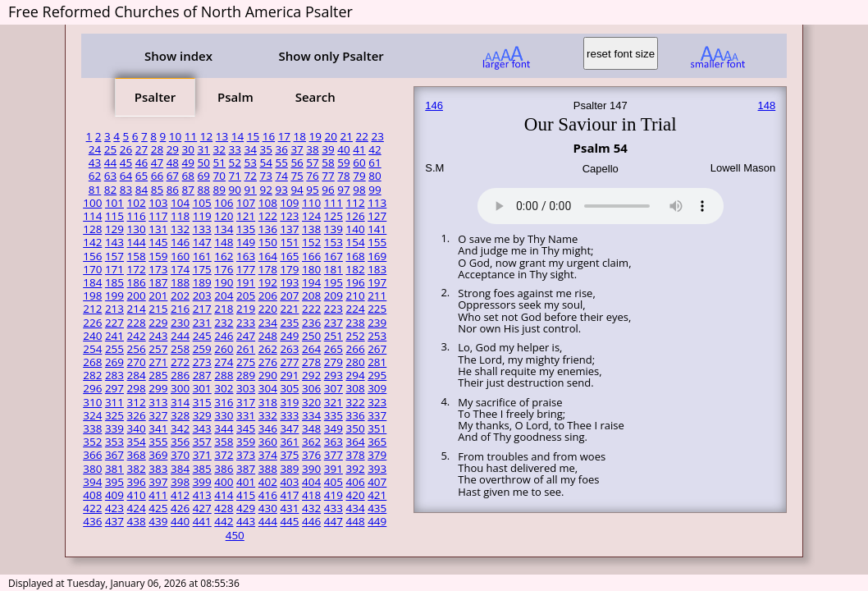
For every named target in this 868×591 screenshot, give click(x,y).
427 (202, 508)
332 (268, 415)
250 (311, 336)
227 (114, 323)
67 (173, 176)
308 (355, 388)
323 (377, 402)
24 (95, 149)
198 (92, 295)
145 (158, 242)
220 (268, 309)
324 (92, 415)
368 (137, 455)
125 (333, 216)
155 (377, 242)
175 (202, 269)
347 (289, 428)
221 (289, 309)
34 (250, 149)
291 (289, 375)
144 (137, 242)
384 (180, 469)
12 (206, 136)
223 (333, 309)
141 (377, 229)
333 (289, 415)
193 (289, 282)
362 (311, 442)
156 (92, 256)
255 (114, 349)
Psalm (235, 97)
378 (355, 455)
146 (180, 242)
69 (204, 176)
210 (355, 295)
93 (281, 190)
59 (343, 163)
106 (224, 203)
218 (224, 309)
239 (377, 323)
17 (284, 136)
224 (355, 309)
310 (92, 402)
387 (246, 469)
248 (268, 336)
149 (246, 242)
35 (265, 149)
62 (95, 176)
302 (224, 388)
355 (158, 442)
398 (180, 482)
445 (289, 521)
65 (142, 176)
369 (158, 455)
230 (180, 323)
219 (246, 309)
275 (246, 362)
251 (333, 336)
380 (92, 469)
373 (246, 455)
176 (224, 269)
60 (359, 163)
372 (224, 455)
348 (311, 428)
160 (180, 256)
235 (289, 323)
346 (268, 428)
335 (333, 415)
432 (311, 508)
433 (333, 508)
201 (158, 295)
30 (188, 149)
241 (114, 336)
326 (137, 415)
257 (158, 349)
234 (268, 323)
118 (180, 216)
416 (268, 495)
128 (92, 229)
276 (268, 362)
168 (355, 256)
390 (311, 469)
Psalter (155, 97)
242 (137, 336)
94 (297, 190)
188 (180, 282)
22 (361, 136)
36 (281, 149)
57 (312, 163)
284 (137, 375)
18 (300, 136)
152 (311, 242)
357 (202, 442)
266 (355, 349)
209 (333, 295)
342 (180, 428)
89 (219, 190)
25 (110, 149)
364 (355, 442)
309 (377, 388)
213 (114, 309)
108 (268, 203)
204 (224, 295)
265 (333, 349)
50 (204, 163)
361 (289, 442)
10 (175, 136)
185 (114, 282)
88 (204, 190)
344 (224, 428)
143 (114, 242)
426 (180, 508)
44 (110, 163)
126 (355, 216)
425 (158, 508)
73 (265, 176)
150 (268, 242)
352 (92, 442)
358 (224, 442)
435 (377, 508)
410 (137, 495)
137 (289, 229)
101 (114, 203)
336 (355, 415)
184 (92, 282)
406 (355, 482)
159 (158, 256)
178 (268, 269)
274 (224, 362)
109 (289, 203)
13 (222, 136)
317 (246, 402)
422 (92, 508)
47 (157, 163)
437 (114, 521)
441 (202, 521)
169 (377, 256)
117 (158, 216)
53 (250, 163)
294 (355, 375)
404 (311, 482)
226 (92, 323)
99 (375, 190)
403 (289, 482)
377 (333, 455)
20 (331, 136)
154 (355, 242)
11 (191, 136)
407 (377, 482)
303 (246, 388)
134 (224, 229)
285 (158, 375)
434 (355, 508)
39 (328, 149)
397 (158, 482)
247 (246, 336)
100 (92, 203)
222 (311, 309)
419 (333, 495)
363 (333, 442)
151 (289, 242)
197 (377, 282)
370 (180, 455)
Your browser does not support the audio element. (601, 204)
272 (180, 362)
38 (312, 149)
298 (137, 388)
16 (269, 136)
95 (312, 190)
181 (333, 269)
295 (377, 375)
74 (281, 176)
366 (92, 455)
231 (202, 323)
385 (202, 469)
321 (333, 402)
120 (224, 216)
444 (268, 521)
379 (377, 455)
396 (137, 482)
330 (224, 415)
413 (202, 495)
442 (224, 521)
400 (224, 482)
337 (377, 415)
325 (114, 415)
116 (137, 216)
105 (202, 203)
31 (204, 149)
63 (110, 176)
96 (328, 190)
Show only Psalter (331, 56)
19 (315, 136)
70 (219, 176)
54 (265, 163)
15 (253, 136)
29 (173, 149)
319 (289, 402)
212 (92, 309)
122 (268, 216)
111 (333, 203)
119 (202, 216)
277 (289, 362)
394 (92, 482)
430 (268, 508)
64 (126, 176)
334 (311, 415)
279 (333, 362)
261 (246, 349)
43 (95, 163)
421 (377, 495)
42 (375, 149)
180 (311, 269)
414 (224, 495)
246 (224, 336)
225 (377, 309)
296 (92, 388)
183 (377, 269)
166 (311, 256)
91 (250, 190)
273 (202, 362)
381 (114, 469)
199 (114, 295)
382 (137, 469)
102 (137, 203)
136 (268, 229)
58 (328, 163)
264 (311, 349)
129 (114, 229)
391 (333, 469)
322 (355, 402)
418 (311, 495)
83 (126, 190)
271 (158, 362)
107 (246, 203)
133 (202, 229)
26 (126, 149)
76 (312, 176)
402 (268, 482)
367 (114, 455)
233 (246, 323)
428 (224, 508)
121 (246, 216)
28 (157, 149)
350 (355, 428)
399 (202, 482)
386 (224, 469)
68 (188, 176)
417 (289, 495)
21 (347, 136)
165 (289, 256)
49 (188, 163)
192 (268, 282)
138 (311, 229)
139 (333, 229)
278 (311, 362)
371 (202, 455)
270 (137, 362)
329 (202, 415)
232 (224, 323)
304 (268, 388)
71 (235, 176)
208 (311, 295)
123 (289, 216)
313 (158, 402)
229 (158, 323)
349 (333, 428)
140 (355, 229)
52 (235, 163)
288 (224, 375)
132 (180, 229)
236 (311, 323)
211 (377, 295)
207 (289, 295)
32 (219, 149)
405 (333, 482)
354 (137, 442)
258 (180, 349)
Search (315, 97)
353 (114, 442)
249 (289, 336)
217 (202, 309)
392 (355, 469)
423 (114, 508)
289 (246, 375)
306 (311, 388)
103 (158, 203)
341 (158, 428)
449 (377, 521)
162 (224, 256)
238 (355, 323)
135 (246, 229)
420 (355, 495)
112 (355, 203)
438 (137, 521)
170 (92, 269)
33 (235, 149)
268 (92, 362)
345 (246, 428)
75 (297, 176)
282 (92, 375)
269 (114, 362)
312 (137, 402)
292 (311, 375)
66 (157, 176)
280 (355, 362)
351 (377, 428)
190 (224, 282)
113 (377, 203)
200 (137, 295)
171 (114, 269)
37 (297, 149)
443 (246, 521)
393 (377, 469)
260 (224, 349)
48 (173, 163)
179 (289, 269)
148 (224, 242)
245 (202, 336)
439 (158, 521)
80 (375, 176)
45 (126, 163)
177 (246, 269)
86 (173, 190)
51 (219, 163)
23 (377, 136)
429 (246, 508)
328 (180, 415)
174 (180, 269)
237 (333, 323)
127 (377, 216)
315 (202, 402)
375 (289, 455)
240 (92, 336)
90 (235, 190)
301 (202, 388)
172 (137, 269)
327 (158, 415)
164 (268, 256)
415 (246, 495)
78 (343, 176)
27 (142, 149)
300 (180, 388)
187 (158, 282)
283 (114, 375)
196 (355, 282)
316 (224, 402)
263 (289, 349)
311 (114, 402)
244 (180, 336)
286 (180, 375)
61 (375, 163)
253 (377, 336)
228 (137, 323)
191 (246, 282)
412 (180, 495)
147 (202, 242)
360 (268, 442)
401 (246, 482)
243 (158, 336)
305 (289, 388)
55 (281, 163)
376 (311, 455)
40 (343, 149)
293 (333, 375)
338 (92, 428)
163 (246, 256)
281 (377, 362)
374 (268, 455)
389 (289, 469)
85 (157, 190)
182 (355, 269)
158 (137, 256)
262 (268, 349)
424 (137, 508)
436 (92, 521)
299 (158, 388)
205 (246, 295)
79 (359, 176)
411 (158, 495)
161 (202, 256)
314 (180, 402)
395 (114, 482)
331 (246, 415)
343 (202, 428)
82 (110, 190)
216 (180, 309)
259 (202, 349)
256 (137, 349)
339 (114, 428)
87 (188, 190)
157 (114, 256)
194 (311, 282)
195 (333, 282)
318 (268, 402)
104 (180, 203)
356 (180, 442)
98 (359, 190)
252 (355, 336)
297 (114, 388)
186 (137, 282)
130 (137, 229)
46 (142, 163)
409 (114, 495)
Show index (178, 56)
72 (250, 176)
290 (268, 375)
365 (377, 442)
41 (359, 149)
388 (268, 469)
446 (311, 521)
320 (311, 402)
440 (180, 521)
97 (343, 190)
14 (238, 136)
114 (92, 216)
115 (114, 216)
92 (265, 190)
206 (268, 295)
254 (92, 349)
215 (158, 309)
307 (333, 388)
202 (180, 295)
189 (202, 282)
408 (92, 495)
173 (158, 269)
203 (202, 295)
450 (235, 535)
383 (158, 469)
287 (202, 375)
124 (311, 216)
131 (158, 229)
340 (137, 428)
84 (142, 190)
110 (311, 203)
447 (333, 521)
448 (355, 521)
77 (328, 176)
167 (333, 256)
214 (137, 309)
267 (377, 349)
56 (297, 163)
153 (333, 242)
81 (95, 190)
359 (246, 442)
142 (92, 242)
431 (289, 508)
